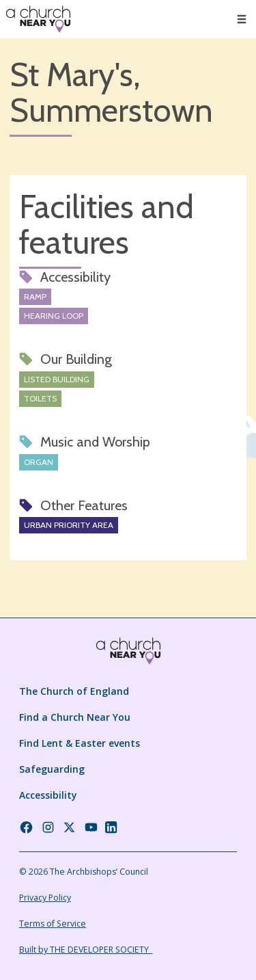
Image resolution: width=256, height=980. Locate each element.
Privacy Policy (45, 898)
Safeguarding (52, 769)
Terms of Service (53, 924)
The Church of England (74, 691)
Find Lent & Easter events (80, 743)
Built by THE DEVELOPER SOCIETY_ (86, 950)
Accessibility (48, 795)
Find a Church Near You (75, 717)
